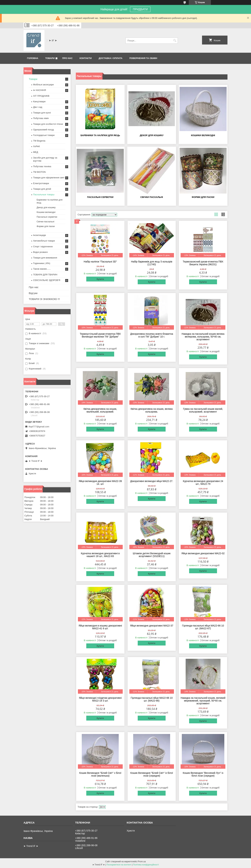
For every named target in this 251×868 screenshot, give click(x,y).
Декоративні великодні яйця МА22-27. (152, 481)
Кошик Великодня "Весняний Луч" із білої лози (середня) (203, 774)
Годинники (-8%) (42, 263)
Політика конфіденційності (146, 865)
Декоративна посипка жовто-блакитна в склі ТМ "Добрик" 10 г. (152, 335)
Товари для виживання (45, 258)
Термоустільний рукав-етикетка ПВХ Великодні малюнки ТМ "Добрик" (100, 335)
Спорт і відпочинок (43, 246)
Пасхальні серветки (100, 197)
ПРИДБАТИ (140, 9)
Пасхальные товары (44, 194)
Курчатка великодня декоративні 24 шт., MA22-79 (203, 483)
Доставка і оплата (111, 58)
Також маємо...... (42, 269)
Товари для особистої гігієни (48, 124)
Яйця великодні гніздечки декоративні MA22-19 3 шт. (100, 699)
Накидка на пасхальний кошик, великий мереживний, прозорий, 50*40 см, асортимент (203, 701)
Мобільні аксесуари (43, 85)
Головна (33, 58)
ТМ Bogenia (39, 141)
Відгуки (33, 293)
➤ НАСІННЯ (40, 90)
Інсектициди (39, 235)
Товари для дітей (42, 189)
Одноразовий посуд (43, 130)
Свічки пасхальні (152, 197)
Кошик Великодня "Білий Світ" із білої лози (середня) (152, 774)
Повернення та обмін (143, 58)
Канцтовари (39, 101)
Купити (100, 279)
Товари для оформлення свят (49, 178)
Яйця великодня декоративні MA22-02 (203, 553)
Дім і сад (38, 107)
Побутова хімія (41, 118)
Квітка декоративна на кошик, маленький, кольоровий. (100, 410)
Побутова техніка (42, 166)
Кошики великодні (203, 135)
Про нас (67, 58)
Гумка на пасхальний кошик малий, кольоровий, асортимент (203, 410)
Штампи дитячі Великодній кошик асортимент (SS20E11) (152, 555)
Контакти (86, 58)
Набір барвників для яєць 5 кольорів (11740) (152, 263)
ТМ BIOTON (39, 172)
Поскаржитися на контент (119, 865)
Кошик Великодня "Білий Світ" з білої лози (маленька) (100, 774)
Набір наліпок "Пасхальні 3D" (100, 262)
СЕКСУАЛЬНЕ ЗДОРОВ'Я (47, 280)
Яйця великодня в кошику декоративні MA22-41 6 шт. (100, 627)
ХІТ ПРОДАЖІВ (41, 96)
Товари (50, 58)
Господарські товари (44, 135)
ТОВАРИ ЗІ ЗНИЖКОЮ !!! (44, 299)
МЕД (36, 152)
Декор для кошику (152, 135)
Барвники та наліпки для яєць (100, 135)
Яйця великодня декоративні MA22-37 (152, 626)
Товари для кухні (42, 113)
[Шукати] (175, 41)
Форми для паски (203, 197)
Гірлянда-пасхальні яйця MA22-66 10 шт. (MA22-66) (152, 699)
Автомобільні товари (44, 241)
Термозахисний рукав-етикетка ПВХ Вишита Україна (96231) (203, 263)
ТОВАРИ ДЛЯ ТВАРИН (45, 275)
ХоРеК (37, 146)
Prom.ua (142, 862)
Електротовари (41, 183)
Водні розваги (40, 252)
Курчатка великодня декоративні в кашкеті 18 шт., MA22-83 (100, 555)
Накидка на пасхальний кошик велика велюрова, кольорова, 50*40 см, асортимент (203, 337)
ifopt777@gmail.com (39, 427)
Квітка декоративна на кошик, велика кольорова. (152, 410)
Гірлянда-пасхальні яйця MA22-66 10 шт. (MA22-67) (203, 627)
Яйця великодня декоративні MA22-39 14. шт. (100, 483)
